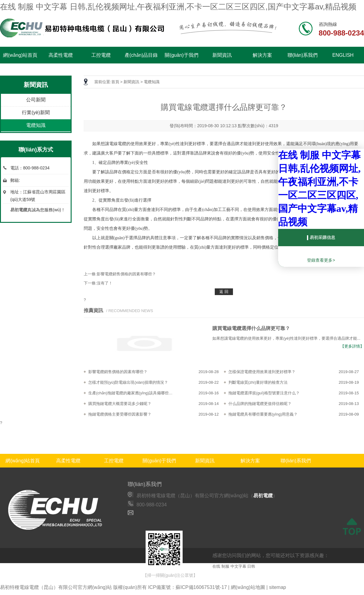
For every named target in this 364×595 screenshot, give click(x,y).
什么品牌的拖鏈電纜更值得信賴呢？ (260, 404)
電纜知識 (36, 125)
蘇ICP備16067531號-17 (201, 587)
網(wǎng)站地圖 (248, 587)
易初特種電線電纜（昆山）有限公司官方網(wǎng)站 (56, 587)
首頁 (115, 82)
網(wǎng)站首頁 (20, 55)
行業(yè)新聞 (36, 112)
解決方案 (262, 55)
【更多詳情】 (352, 346)
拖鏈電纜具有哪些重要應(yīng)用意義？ (263, 414)
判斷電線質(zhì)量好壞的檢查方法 (258, 382)
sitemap (278, 587)
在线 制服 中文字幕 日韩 (234, 566)
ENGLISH (343, 55)
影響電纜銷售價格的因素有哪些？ (118, 372)
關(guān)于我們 (181, 55)
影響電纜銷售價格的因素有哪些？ (126, 274)
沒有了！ (105, 283)
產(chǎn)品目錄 (141, 55)
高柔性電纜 (61, 55)
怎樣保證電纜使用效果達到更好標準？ (262, 372)
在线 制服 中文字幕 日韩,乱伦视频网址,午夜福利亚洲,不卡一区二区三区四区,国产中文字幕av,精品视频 (178, 7)
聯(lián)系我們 (303, 55)
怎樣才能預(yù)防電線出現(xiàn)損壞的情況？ (128, 382)
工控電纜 (101, 55)
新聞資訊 (222, 55)
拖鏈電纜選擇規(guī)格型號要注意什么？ (264, 393)
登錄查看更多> (321, 260)
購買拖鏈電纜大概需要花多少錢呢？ (120, 404)
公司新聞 (36, 100)
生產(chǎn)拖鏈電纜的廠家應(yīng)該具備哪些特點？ (132, 393)
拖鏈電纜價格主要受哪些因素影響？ (120, 414)
